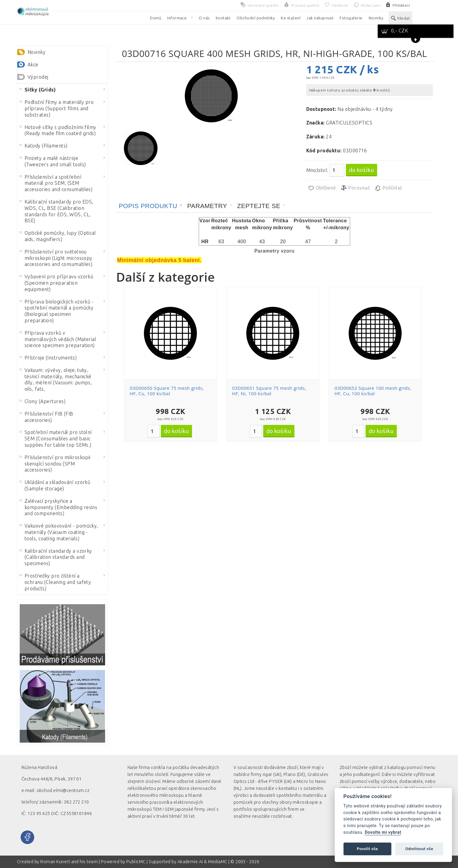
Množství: (317, 170)
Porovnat (355, 188)
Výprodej (38, 77)
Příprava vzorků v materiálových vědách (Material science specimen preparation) (58, 339)
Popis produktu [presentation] (148, 206)
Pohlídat (388, 188)
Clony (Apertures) (43, 401)
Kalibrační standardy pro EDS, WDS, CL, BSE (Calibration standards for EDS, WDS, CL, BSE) (56, 211)
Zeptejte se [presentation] (259, 206)
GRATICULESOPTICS (349, 123)
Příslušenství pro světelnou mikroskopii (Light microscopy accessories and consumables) (56, 258)
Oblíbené (322, 188)
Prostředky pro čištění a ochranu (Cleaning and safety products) (55, 582)
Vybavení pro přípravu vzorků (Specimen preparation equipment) (56, 283)
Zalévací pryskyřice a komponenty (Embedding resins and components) (58, 507)
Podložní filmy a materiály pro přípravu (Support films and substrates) (57, 108)
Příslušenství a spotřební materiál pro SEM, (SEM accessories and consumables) (56, 183)
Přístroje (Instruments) (48, 358)
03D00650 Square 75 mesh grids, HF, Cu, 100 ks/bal (167, 391)
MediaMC (218, 862)
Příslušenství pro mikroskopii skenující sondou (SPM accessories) (55, 464)
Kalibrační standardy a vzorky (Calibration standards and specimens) (56, 557)
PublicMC (136, 862)
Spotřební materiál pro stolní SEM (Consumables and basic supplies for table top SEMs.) (56, 439)
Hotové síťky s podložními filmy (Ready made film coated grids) (58, 130)
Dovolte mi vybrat (383, 832)
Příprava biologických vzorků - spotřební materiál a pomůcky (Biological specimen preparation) (57, 311)
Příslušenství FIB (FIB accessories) (46, 417)
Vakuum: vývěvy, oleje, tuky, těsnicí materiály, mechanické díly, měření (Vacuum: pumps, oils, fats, (56, 379)
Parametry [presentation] (207, 206)
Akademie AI (190, 862)
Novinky (37, 52)
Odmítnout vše (419, 849)
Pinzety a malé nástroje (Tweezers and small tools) (53, 161)
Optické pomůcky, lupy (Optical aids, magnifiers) (58, 236)
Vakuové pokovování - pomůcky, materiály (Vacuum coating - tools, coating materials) (59, 532)
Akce (33, 65)
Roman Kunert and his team (69, 862)
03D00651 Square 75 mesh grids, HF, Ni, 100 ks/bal (269, 391)
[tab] (151, 206)
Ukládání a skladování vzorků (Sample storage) (55, 485)
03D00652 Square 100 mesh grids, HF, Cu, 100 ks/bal (373, 391)
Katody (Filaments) (44, 146)
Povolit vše (367, 849)
